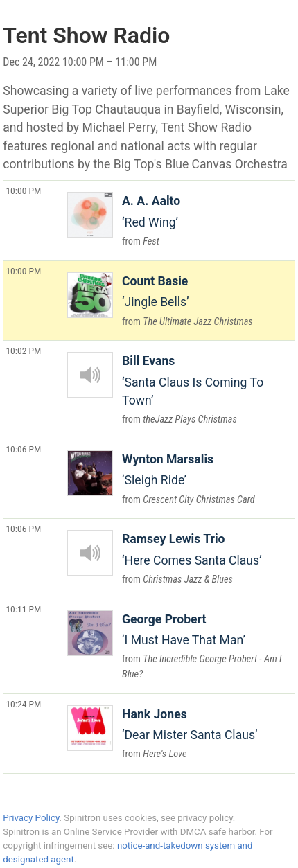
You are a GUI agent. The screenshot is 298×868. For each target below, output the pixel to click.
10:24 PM (23, 704)
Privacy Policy (31, 818)
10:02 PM (23, 351)
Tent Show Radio (86, 35)
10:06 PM (23, 449)
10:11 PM (23, 609)
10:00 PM (23, 191)
